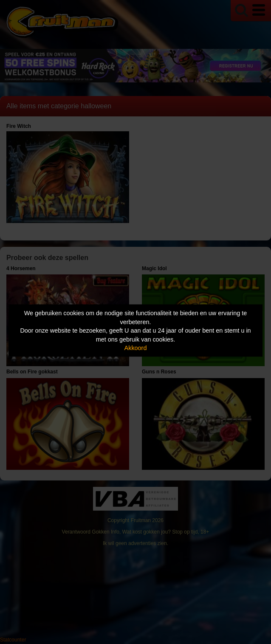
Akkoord (136, 348)
